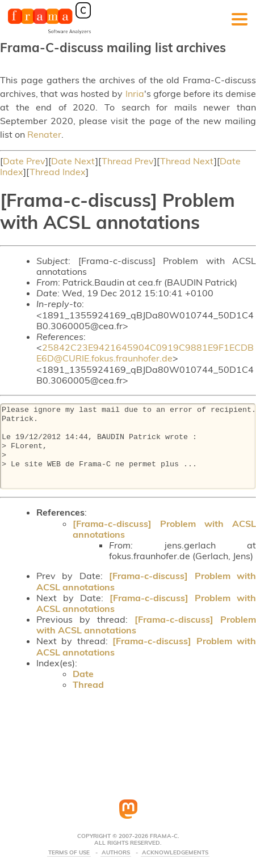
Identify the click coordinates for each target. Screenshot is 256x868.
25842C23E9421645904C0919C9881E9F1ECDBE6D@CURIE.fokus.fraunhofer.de (145, 353)
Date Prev (24, 161)
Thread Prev (128, 161)
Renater (44, 134)
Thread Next (187, 161)
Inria (135, 93)
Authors (116, 853)
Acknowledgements (175, 853)
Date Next (73, 161)
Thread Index (58, 172)
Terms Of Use (69, 853)
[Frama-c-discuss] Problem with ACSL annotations (164, 529)
